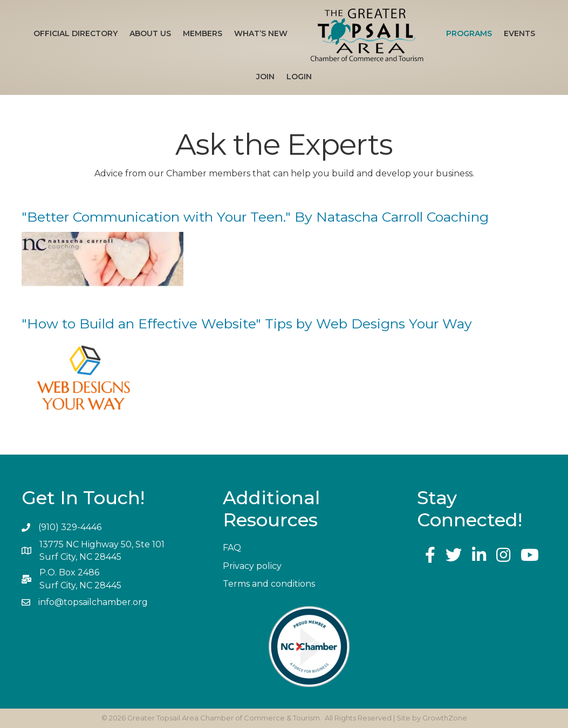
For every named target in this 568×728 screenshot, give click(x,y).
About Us (150, 33)
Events (519, 33)
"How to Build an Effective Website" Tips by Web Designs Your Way (247, 324)
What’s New (261, 33)
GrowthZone (445, 718)
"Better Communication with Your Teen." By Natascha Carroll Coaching (255, 217)
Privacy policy (252, 566)
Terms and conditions (269, 584)
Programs (469, 33)
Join (265, 77)
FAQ (232, 548)
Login (299, 77)
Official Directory (76, 33)
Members (203, 33)
